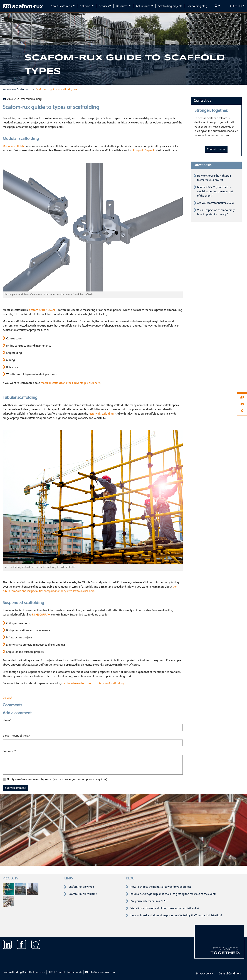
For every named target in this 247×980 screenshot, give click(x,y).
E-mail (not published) (17, 736)
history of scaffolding (101, 414)
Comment (9, 751)
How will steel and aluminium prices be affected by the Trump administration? (176, 916)
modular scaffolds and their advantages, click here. (71, 383)
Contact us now (216, 149)
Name (7, 720)
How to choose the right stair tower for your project (161, 887)
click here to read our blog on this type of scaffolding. (93, 684)
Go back (8, 698)
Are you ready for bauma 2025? (216, 203)
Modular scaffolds (13, 146)
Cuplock (150, 151)
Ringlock (138, 151)
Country (236, 6)
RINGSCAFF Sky (41, 615)
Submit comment (15, 788)
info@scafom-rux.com (100, 972)
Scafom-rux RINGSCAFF (43, 310)
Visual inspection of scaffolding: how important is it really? (165, 908)
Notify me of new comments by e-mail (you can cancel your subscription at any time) (57, 780)
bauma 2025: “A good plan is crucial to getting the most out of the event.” (215, 192)
